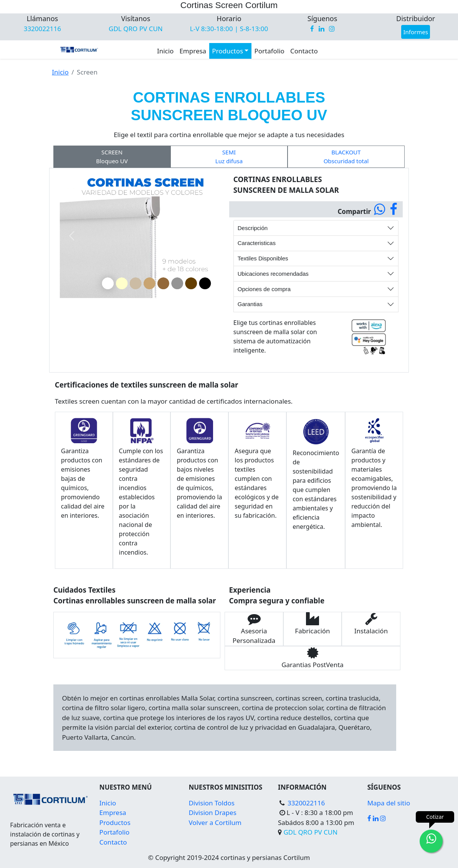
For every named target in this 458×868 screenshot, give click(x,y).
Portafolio (269, 51)
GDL (116, 29)
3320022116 (42, 29)
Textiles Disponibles (263, 258)
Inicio (165, 51)
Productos (115, 822)
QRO (131, 29)
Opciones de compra (264, 289)
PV (144, 29)
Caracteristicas (257, 243)
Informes (415, 32)
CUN (156, 29)
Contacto (304, 51)
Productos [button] (227, 51)
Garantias (250, 304)
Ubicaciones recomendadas (273, 274)
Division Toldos (211, 803)
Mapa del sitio (389, 803)
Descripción (253, 228)
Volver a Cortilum (215, 822)
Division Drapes (212, 813)
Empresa (193, 51)
